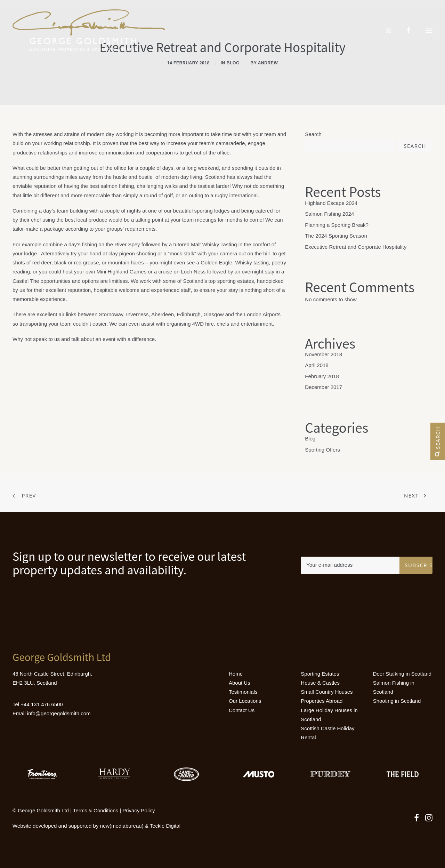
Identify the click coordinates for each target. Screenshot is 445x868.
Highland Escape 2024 (331, 203)
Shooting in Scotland (397, 701)
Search (313, 134)
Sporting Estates (320, 674)
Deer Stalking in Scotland (402, 674)
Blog (233, 63)
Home (236, 674)
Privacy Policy (139, 810)
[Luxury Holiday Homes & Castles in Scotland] (89, 30)
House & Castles (320, 683)
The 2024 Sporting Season (336, 236)
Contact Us (242, 710)
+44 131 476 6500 (42, 704)
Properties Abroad (322, 701)
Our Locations (245, 701)
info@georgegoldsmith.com (59, 713)
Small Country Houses (327, 692)
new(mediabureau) (122, 826)
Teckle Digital (165, 826)
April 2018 (317, 365)
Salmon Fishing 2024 (329, 214)
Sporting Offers (322, 450)
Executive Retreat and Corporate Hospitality (356, 247)
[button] (429, 30)
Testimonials (243, 692)
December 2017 (323, 387)
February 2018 (322, 376)
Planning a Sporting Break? (337, 225)
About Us (240, 683)
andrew (268, 63)
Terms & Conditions (96, 810)
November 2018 (323, 354)
